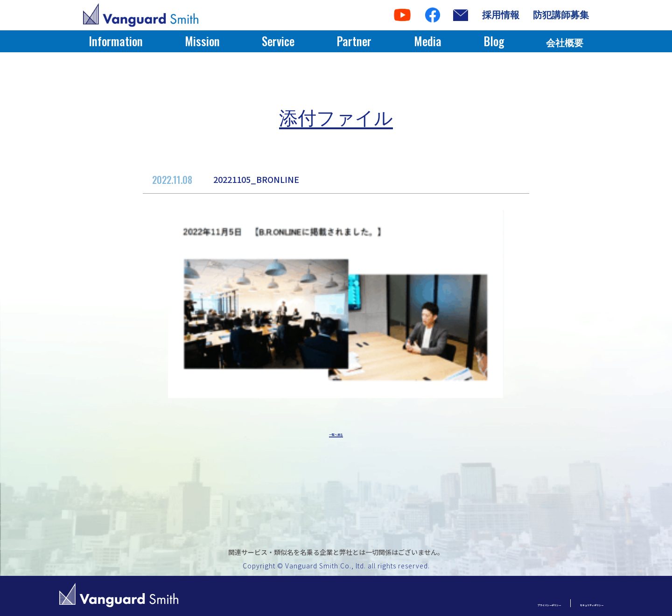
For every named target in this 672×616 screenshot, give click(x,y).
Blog (494, 41)
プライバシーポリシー (480, 603)
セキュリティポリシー (569, 603)
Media (428, 41)
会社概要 (565, 43)
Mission (202, 41)
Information (116, 41)
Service (278, 41)
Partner (354, 41)
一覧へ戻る (336, 435)
